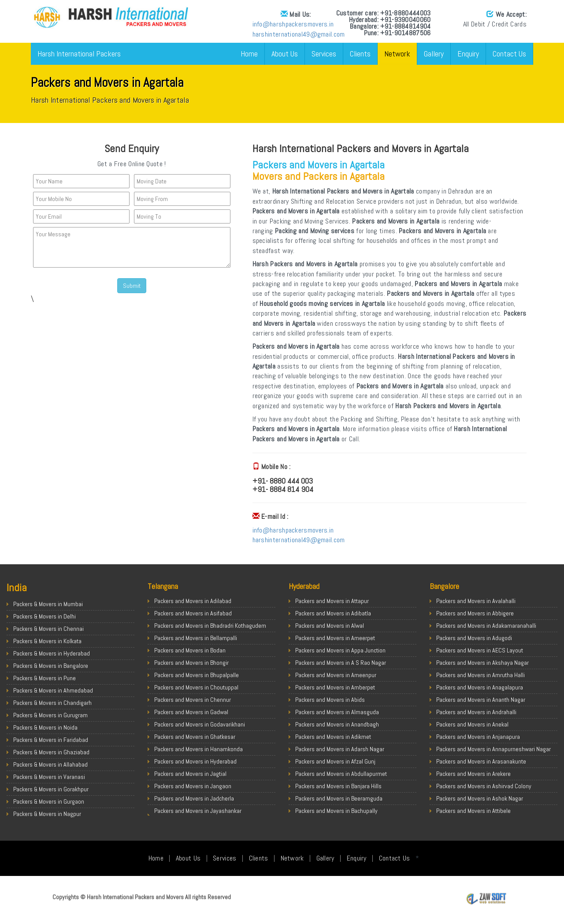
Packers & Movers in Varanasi (49, 777)
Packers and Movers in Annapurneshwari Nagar (493, 749)
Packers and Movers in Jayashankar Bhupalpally (198, 815)
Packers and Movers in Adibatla (333, 613)
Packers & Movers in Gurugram (50, 715)
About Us (285, 54)
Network (397, 54)
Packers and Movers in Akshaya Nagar (482, 663)
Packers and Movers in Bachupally (336, 811)
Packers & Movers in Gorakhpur (51, 789)
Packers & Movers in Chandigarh (52, 703)
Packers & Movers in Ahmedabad (53, 690)
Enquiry (468, 54)
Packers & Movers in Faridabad (51, 740)
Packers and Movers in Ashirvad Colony (484, 786)
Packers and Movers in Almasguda (337, 712)
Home (249, 54)
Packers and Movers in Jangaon (193, 786)
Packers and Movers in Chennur (193, 700)
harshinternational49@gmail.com (299, 34)
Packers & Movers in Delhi (45, 616)
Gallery (434, 54)
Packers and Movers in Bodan (190, 650)
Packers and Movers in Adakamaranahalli (486, 626)
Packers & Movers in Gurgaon (49, 801)
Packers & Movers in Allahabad (50, 764)
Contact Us (509, 54)
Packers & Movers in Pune (45, 678)
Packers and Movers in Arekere (473, 774)
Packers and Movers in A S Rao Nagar (341, 663)
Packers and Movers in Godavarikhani (200, 724)
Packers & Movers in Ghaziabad (51, 752)
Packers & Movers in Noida (45, 727)
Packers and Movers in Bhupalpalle (197, 675)
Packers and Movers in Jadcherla (194, 798)
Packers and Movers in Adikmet (333, 737)
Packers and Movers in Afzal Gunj (335, 761)
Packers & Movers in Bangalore (51, 666)
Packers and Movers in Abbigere (475, 613)
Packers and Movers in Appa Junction (340, 650)
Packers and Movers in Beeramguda (339, 798)
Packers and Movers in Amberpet (335, 687)
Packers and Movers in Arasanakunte (481, 761)
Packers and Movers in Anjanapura (478, 737)
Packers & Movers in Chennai (48, 629)
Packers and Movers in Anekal (472, 724)
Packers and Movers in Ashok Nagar (480, 798)
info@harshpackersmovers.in (293, 24)
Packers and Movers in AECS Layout (480, 650)
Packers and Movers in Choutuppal (196, 687)
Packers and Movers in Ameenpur (336, 675)
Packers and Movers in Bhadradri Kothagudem (210, 626)
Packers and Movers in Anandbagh (337, 724)
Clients (360, 54)
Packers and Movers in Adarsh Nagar (340, 749)
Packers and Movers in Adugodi (474, 638)
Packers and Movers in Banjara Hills (338, 786)
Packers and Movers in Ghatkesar (195, 737)
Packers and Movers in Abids (330, 700)
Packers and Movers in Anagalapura (480, 687)
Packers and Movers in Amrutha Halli (481, 675)
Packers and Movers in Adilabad (193, 601)
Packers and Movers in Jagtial (190, 774)
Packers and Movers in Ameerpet (335, 638)
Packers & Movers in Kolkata (47, 641)
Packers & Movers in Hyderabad (52, 653)
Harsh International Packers (79, 54)
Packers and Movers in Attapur (332, 601)
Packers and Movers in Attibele (473, 811)
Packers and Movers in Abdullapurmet (341, 774)
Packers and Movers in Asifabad (193, 613)
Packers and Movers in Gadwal (191, 712)
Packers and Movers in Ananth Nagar (481, 700)
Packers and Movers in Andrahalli (476, 712)
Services (324, 54)
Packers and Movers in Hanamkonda (199, 749)
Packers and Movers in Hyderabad (195, 761)
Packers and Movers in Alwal (330, 626)
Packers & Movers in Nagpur (47, 814)
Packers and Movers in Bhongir (191, 663)
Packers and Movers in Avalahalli (476, 601)
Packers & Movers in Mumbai (48, 604)
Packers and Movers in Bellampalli (196, 638)
